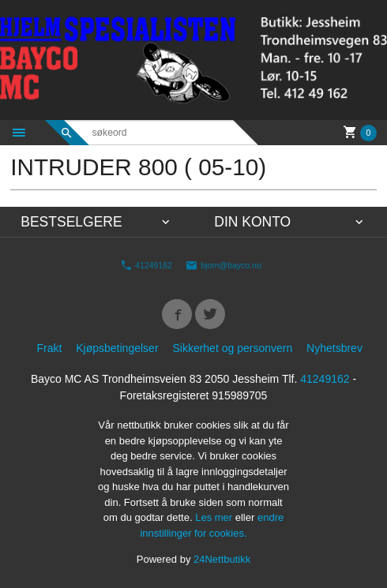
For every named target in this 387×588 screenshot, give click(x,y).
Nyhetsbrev (334, 348)
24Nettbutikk (222, 559)
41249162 (146, 264)
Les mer (215, 517)
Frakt (49, 348)
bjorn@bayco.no (224, 264)
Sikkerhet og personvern (232, 348)
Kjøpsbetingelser (117, 348)
